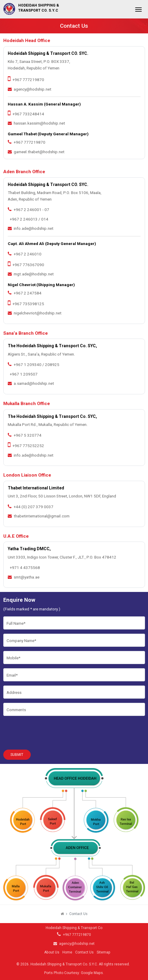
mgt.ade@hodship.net (34, 274)
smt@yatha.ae (27, 577)
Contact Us (84, 952)
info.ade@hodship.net (34, 228)
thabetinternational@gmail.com (42, 516)
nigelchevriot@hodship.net (38, 313)
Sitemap (104, 952)
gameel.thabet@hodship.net (39, 152)
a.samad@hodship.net (34, 383)
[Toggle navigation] (138, 11)
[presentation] (49, 732)
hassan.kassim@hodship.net (39, 123)
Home (67, 952)
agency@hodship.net (33, 89)
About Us (52, 952)
